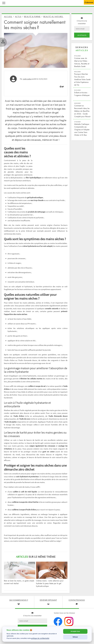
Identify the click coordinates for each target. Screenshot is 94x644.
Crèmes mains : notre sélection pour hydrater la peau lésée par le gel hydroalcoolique (50, 585)
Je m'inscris (82, 36)
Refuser (75, 637)
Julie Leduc (27, 80)
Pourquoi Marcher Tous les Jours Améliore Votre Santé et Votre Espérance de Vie (82, 81)
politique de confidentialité (40, 638)
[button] (3, 3)
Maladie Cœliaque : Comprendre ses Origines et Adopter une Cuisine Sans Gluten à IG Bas (82, 131)
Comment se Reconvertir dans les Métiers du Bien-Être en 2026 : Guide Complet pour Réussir (82, 112)
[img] (61, 88)
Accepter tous (75, 631)
